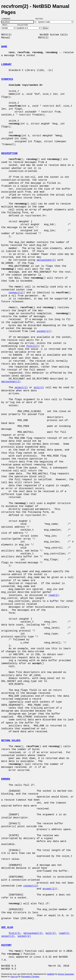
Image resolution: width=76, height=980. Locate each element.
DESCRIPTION (9, 153)
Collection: (23, 25)
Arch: (6, 25)
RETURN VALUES (11, 741)
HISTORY (6, 945)
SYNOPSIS (7, 79)
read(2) (54, 595)
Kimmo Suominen (66, 974)
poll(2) (39, 388)
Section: (40, 19)
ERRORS (6, 779)
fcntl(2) (32, 346)
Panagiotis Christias (30, 977)
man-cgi (14, 977)
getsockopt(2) (46, 260)
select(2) (21, 388)
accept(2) (49, 889)
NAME (4, 47)
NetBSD (51, 974)
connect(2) (16, 293)
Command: (7, 19)
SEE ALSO (7, 927)
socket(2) (43, 331)
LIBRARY (6, 64)
